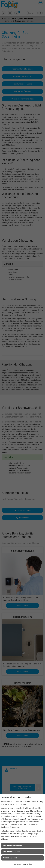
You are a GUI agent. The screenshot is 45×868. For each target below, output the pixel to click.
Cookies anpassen (10, 858)
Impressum (17, 864)
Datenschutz (28, 864)
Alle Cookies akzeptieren (12, 845)
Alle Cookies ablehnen (11, 852)
